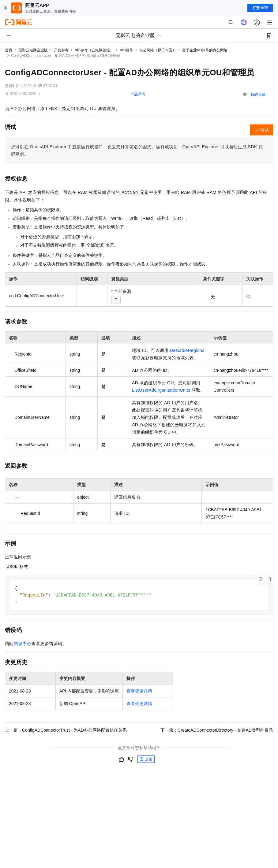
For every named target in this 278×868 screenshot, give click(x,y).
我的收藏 (258, 94)
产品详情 (138, 94)
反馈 (146, 760)
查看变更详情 (139, 692)
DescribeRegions (187, 350)
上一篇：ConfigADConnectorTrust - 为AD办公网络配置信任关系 (66, 731)
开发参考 (61, 50)
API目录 (126, 50)
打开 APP (260, 8)
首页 (9, 50)
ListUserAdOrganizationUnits (161, 390)
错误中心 (23, 645)
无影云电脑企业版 (33, 50)
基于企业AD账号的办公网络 (205, 50)
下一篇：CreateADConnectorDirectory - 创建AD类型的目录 (217, 731)
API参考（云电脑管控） (94, 50)
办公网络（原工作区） (158, 50)
